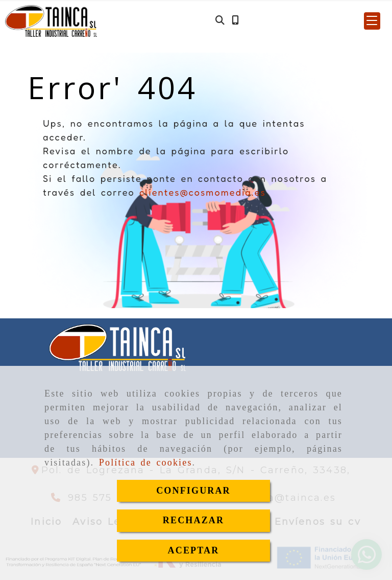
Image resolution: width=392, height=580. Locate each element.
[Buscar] (220, 21)
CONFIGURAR (193, 491)
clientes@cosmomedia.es (203, 192)
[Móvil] (235, 21)
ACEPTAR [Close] (194, 550)
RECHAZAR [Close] (193, 520)
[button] (372, 21)
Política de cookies (146, 462)
